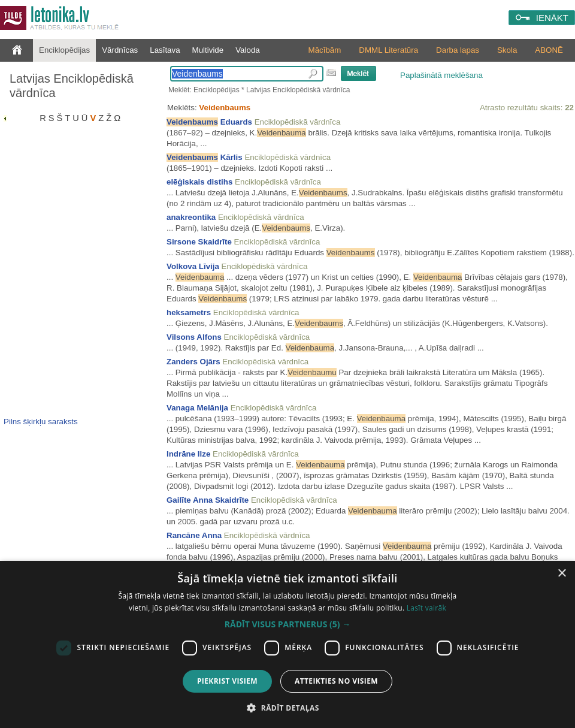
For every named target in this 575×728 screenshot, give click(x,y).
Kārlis (205, 157)
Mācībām (325, 50)
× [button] (562, 574)
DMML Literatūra (388, 50)
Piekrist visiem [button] (227, 681)
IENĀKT (552, 18)
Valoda (248, 50)
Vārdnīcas (120, 50)
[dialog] (287, 644)
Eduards (209, 122)
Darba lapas (458, 50)
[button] (287, 624)
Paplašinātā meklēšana (441, 75)
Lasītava (165, 50)
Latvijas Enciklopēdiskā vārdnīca (72, 86)
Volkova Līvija (193, 266)
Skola (507, 50)
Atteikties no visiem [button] (336, 681)
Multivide (208, 50)
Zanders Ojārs (193, 362)
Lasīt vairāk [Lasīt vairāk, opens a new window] (426, 608)
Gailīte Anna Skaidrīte (208, 500)
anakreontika (191, 217)
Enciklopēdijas (64, 50)
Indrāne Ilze (188, 454)
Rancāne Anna (194, 535)
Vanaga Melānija (197, 408)
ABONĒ (549, 50)
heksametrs (189, 312)
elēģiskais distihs (199, 182)
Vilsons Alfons (194, 337)
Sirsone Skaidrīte (199, 242)
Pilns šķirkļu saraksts (41, 422)
